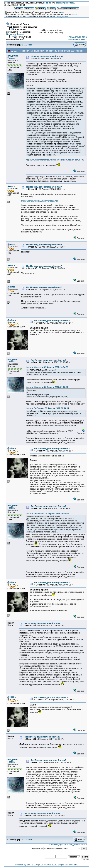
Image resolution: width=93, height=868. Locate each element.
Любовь (12, 320)
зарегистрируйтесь (65, 3)
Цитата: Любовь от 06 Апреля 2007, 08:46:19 (47, 514)
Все (30, 45)
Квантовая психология (16, 31)
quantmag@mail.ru (60, 16)
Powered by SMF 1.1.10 (26, 865)
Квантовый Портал (20, 24)
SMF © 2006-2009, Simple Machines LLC (59, 865)
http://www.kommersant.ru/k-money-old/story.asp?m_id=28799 (55, 160)
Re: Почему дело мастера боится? (44, 187)
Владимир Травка (15, 34)
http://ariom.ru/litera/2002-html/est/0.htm (40, 201)
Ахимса (11, 186)
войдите (47, 3)
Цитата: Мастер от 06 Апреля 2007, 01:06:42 (47, 387)
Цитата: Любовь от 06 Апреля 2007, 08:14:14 (47, 408)
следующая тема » (78, 39)
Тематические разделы (25, 27)
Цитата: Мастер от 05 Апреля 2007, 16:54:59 (47, 367)
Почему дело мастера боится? (19, 38)
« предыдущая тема (77, 37)
